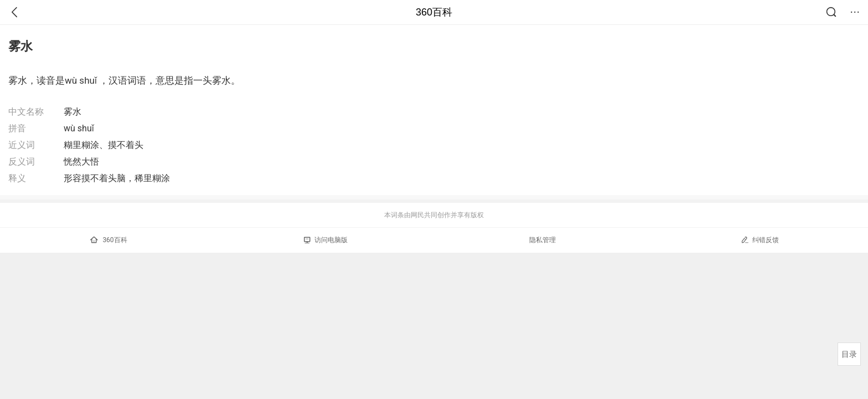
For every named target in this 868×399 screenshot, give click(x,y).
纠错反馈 (760, 240)
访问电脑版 (326, 240)
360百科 (434, 12)
